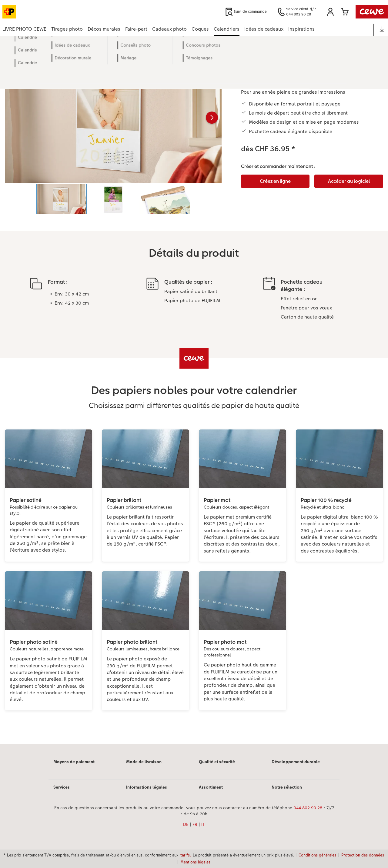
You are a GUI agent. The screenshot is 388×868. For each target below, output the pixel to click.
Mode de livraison (144, 762)
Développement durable (296, 762)
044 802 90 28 (308, 808)
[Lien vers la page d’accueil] (62, 12)
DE (186, 824)
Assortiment (211, 787)
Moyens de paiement (74, 762)
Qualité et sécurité (217, 762)
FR (195, 824)
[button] (330, 12)
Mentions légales (195, 862)
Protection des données (363, 855)
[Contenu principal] (194, 398)
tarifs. (186, 855)
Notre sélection (287, 787)
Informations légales (147, 787)
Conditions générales (317, 855)
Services (62, 787)
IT (203, 824)
